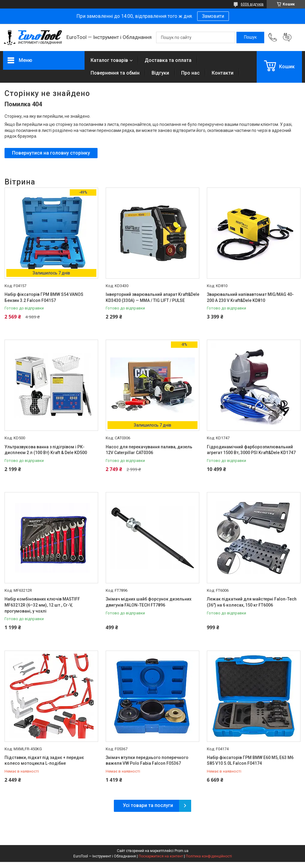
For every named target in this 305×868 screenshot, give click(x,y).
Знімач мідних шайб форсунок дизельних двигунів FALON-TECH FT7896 (149, 602)
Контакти (223, 73)
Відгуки (160, 73)
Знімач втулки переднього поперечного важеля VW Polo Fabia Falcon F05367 (147, 761)
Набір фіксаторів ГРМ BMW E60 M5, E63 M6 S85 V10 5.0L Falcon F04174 (250, 761)
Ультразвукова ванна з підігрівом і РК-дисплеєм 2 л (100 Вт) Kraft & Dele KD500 (46, 450)
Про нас (190, 73)
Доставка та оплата (168, 60)
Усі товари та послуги (148, 805)
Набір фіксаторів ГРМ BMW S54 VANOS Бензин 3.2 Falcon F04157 (44, 297)
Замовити (213, 16)
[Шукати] (250, 37)
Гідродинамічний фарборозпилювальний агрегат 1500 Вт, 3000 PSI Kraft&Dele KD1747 (251, 450)
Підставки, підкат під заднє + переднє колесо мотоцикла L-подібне (44, 761)
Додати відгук (287, 37)
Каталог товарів (109, 60)
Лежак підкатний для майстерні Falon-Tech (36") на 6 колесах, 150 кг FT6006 (252, 602)
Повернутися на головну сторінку (51, 153)
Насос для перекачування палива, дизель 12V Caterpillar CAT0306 (149, 450)
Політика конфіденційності (209, 856)
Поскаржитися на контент (161, 856)
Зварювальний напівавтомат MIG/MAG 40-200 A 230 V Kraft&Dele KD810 (250, 297)
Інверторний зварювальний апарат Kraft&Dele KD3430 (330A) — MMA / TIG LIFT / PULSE (152, 297)
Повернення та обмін (115, 73)
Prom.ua (181, 851)
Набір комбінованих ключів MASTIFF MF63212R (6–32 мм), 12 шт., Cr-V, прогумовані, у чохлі (42, 605)
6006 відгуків (252, 4)
